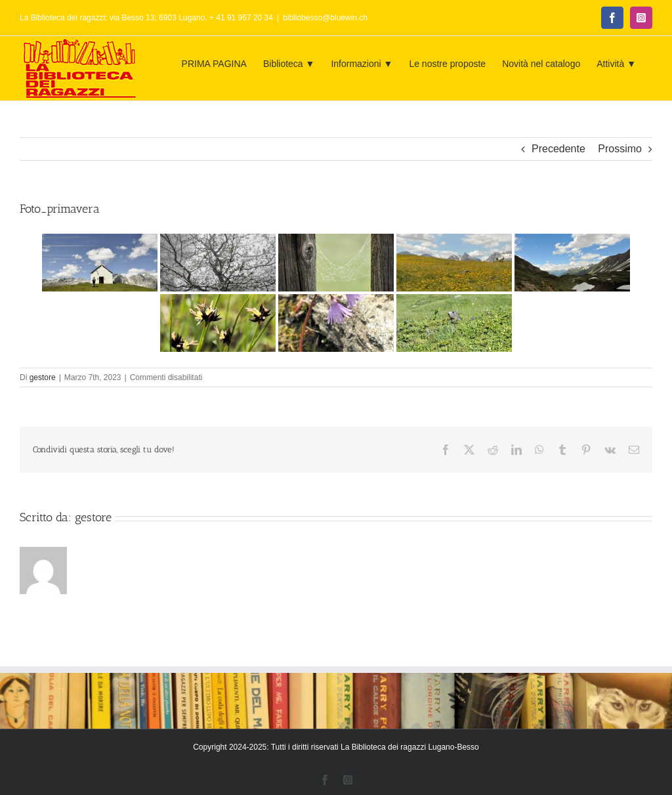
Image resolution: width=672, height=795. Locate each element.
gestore (43, 377)
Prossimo (620, 149)
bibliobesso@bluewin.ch (325, 18)
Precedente (558, 149)
